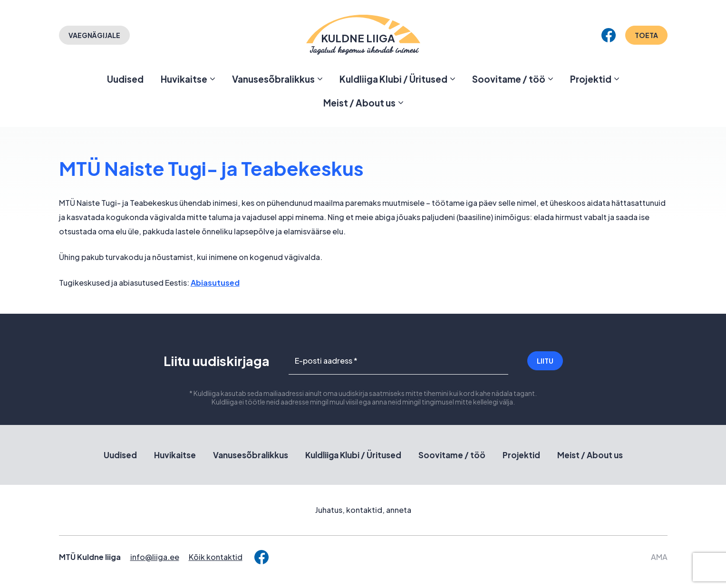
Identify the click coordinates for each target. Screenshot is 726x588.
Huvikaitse (184, 79)
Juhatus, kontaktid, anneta (363, 510)
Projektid (591, 79)
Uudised (125, 79)
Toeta (646, 35)
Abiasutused (215, 283)
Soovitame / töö (509, 79)
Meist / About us (359, 103)
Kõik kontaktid (216, 557)
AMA (659, 557)
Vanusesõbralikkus (273, 79)
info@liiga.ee (155, 557)
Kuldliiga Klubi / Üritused (393, 79)
